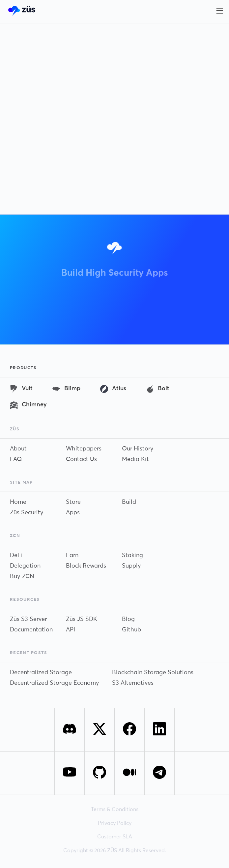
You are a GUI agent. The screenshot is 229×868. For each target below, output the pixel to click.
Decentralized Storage (41, 673)
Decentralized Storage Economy (55, 683)
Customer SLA (115, 837)
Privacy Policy (115, 823)
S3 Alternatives (133, 683)
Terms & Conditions (115, 809)
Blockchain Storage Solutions (153, 673)
